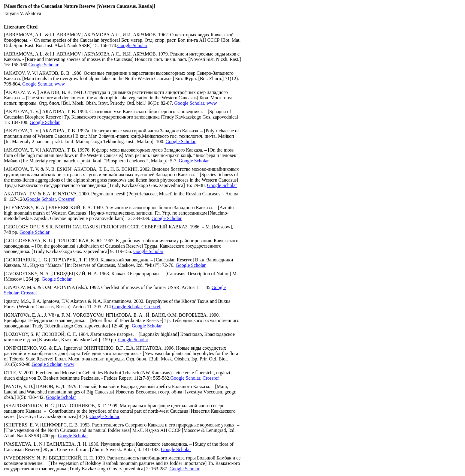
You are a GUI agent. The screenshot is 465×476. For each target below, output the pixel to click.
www (60, 84)
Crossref (66, 199)
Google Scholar (132, 45)
